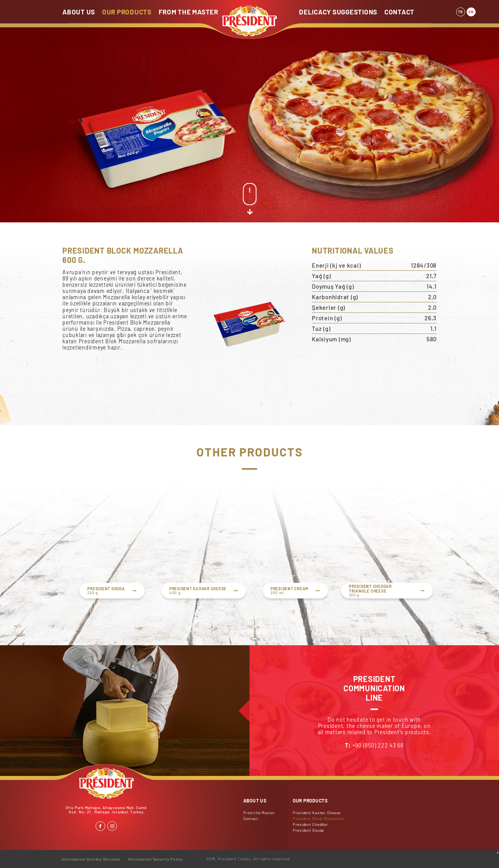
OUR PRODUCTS (127, 12)
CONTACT (399, 12)
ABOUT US (79, 12)
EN (471, 12)
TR (461, 12)
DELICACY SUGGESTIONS (338, 12)
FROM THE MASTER (188, 12)
